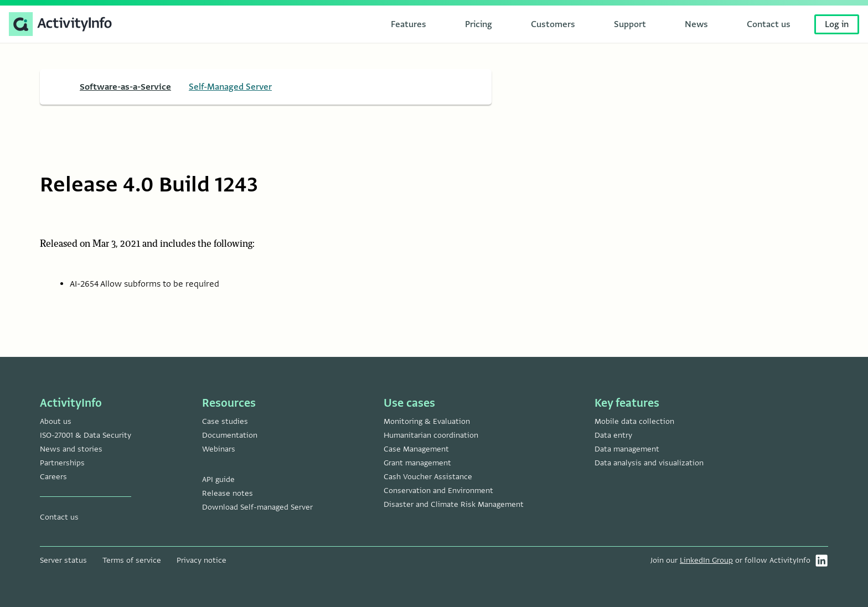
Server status (63, 560)
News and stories (71, 449)
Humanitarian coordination (431, 435)
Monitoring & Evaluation (427, 421)
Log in (837, 24)
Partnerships (62, 463)
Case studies (225, 421)
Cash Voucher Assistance (428, 477)
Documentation (230, 435)
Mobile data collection (634, 421)
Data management (627, 449)
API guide (218, 479)
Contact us (59, 517)
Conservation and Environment (438, 491)
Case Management (416, 449)
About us (56, 421)
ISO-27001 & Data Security (86, 435)
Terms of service (132, 560)
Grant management (417, 463)
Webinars (219, 449)
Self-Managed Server (230, 87)
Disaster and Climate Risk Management (454, 504)
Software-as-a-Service (125, 87)
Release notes (228, 493)
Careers (53, 477)
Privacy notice (201, 560)
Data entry (613, 435)
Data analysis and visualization (649, 463)
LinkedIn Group (706, 560)
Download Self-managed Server (257, 507)
